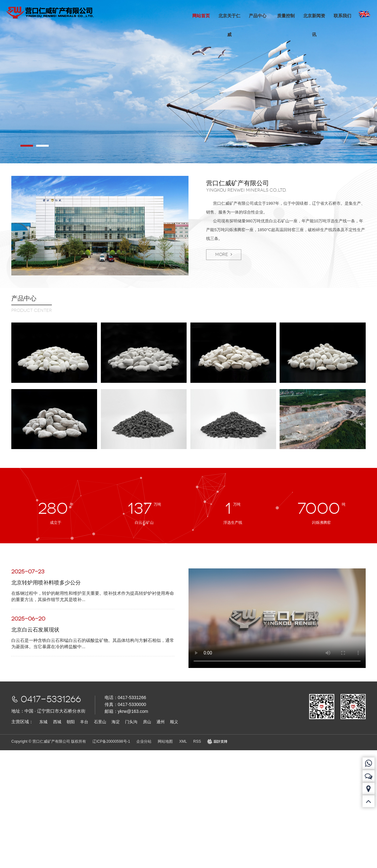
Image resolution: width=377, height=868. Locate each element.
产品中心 (257, 16)
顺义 (174, 722)
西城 (57, 722)
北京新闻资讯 (314, 25)
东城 (43, 722)
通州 (161, 722)
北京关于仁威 (229, 25)
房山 (147, 722)
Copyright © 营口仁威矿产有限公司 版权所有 (49, 741)
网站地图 (165, 741)
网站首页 (201, 16)
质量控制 (286, 16)
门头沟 (131, 722)
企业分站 (144, 741)
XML (183, 741)
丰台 (84, 722)
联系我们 (342, 16)
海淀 (116, 722)
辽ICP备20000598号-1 (111, 741)
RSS (197, 741)
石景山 (100, 722)
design (213, 741)
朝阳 (71, 722)
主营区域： (22, 722)
